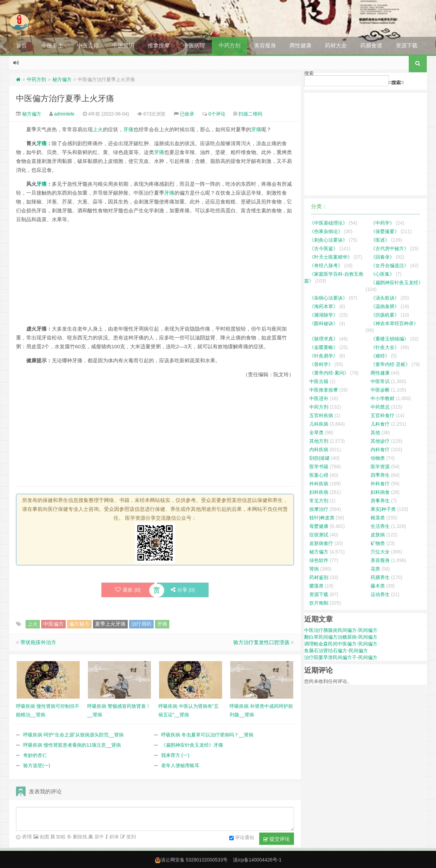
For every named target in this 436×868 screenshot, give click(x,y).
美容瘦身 (265, 45)
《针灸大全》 (385, 347)
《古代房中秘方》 (390, 248)
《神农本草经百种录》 (394, 323)
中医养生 (52, 45)
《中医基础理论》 (328, 223)
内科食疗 (380, 450)
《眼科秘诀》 (324, 323)
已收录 (187, 114)
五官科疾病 (321, 415)
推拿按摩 (159, 45)
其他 (375, 432)
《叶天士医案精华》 (331, 257)
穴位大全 (380, 552)
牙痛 (128, 129)
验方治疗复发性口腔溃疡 (261, 642)
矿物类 (378, 543)
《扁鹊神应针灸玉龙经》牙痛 (192, 745)
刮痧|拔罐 (320, 458)
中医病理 (194, 45)
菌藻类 (316, 586)
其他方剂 (319, 441)
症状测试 (319, 535)
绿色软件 (319, 560)
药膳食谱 (371, 45)
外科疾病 (319, 484)
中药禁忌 (380, 407)
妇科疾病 (319, 492)
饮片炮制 (319, 603)
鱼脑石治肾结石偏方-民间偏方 (336, 651)
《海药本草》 (324, 306)
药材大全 (336, 45)
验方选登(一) (37, 765)
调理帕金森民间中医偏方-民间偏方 (341, 644)
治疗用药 (141, 624)
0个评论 (217, 114)
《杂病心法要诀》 (328, 298)
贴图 (44, 837)
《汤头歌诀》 (385, 298)
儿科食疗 (380, 424)
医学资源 (380, 467)
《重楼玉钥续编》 (390, 339)
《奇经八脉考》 (326, 265)
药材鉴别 (319, 577)
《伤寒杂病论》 (326, 231)
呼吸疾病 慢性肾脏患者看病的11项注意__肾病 (72, 745)
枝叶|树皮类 (322, 518)
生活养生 (380, 526)
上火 (98, 129)
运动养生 (380, 594)
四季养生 (380, 475)
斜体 (113, 837)
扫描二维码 (250, 114)
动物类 (378, 458)
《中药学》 (383, 223)
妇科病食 (380, 492)
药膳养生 (380, 577)
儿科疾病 (319, 424)
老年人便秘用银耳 (180, 765)
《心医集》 (383, 274)
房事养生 (380, 501)
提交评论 (277, 839)
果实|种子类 (383, 509)
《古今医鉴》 (324, 248)
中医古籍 (88, 45)
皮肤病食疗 (321, 543)
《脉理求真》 (324, 339)
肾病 (314, 569)
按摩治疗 (319, 509)
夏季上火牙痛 (110, 624)
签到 (130, 837)
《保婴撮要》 (385, 231)
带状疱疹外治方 (38, 642)
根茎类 (378, 518)
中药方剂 (230, 45)
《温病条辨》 (385, 306)
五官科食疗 (383, 415)
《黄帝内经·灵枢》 (390, 364)
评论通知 (242, 838)
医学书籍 (319, 467)
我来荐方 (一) (175, 755)
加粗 (60, 837)
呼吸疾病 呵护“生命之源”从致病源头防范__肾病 (73, 735)
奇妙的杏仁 (35, 755)
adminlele (64, 114)
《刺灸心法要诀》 (328, 240)
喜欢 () (128, 590)
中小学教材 (383, 398)
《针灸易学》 (324, 356)
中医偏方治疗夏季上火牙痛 (65, 98)
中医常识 (123, 45)
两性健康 (300, 45)
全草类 (316, 432)
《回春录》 (383, 257)
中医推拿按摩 (324, 390)
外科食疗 (380, 484)
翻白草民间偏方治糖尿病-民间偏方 (341, 637)
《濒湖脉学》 (324, 315)
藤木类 (378, 586)
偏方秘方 (79, 624)
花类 (375, 569)
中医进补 (319, 398)
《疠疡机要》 (385, 315)
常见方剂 (319, 501)
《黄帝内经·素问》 (329, 373)
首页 (21, 45)
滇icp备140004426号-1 (257, 860)
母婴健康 (319, 526)
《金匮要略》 (324, 347)
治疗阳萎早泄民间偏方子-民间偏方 (341, 657)
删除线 (79, 837)
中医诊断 (380, 390)
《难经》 (380, 356)
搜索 (309, 73)
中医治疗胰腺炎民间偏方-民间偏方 (341, 630)
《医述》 (380, 240)
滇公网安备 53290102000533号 (194, 860)
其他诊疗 (380, 441)
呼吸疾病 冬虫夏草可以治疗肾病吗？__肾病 (207, 735)
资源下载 (407, 45)
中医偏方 (53, 624)
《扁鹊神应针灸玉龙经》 (397, 283)
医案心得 (319, 475)
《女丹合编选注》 (390, 265)
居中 (98, 837)
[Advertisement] (155, 277)
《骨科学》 (321, 364)
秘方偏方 (62, 79)
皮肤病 (378, 535)
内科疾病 (319, 450)
